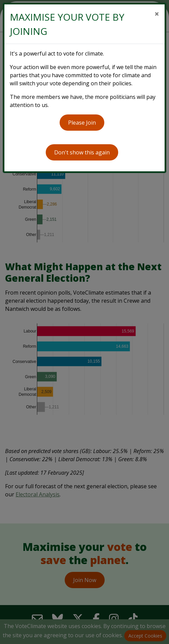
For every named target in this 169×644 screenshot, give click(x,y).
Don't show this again (82, 152)
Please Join (82, 123)
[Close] (157, 14)
